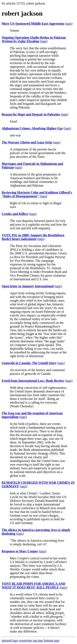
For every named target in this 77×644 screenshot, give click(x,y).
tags (69, 24)
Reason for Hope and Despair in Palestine (31, 114)
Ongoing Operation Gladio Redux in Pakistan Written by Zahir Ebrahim (34, 39)
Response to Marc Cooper (20, 551)
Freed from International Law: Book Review (33, 381)
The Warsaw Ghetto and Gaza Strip (27, 142)
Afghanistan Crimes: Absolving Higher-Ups (32, 128)
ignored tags (10, 640)
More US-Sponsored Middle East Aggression (33, 24)
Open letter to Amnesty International (28, 286)
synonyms (25, 640)
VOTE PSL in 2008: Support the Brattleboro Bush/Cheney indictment (33, 237)
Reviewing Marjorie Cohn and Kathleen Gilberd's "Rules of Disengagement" (37, 194)
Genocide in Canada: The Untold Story (29, 363)
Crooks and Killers (15, 214)
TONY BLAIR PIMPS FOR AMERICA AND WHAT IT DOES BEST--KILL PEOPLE (33, 586)
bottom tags (52, 640)
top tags (38, 640)
